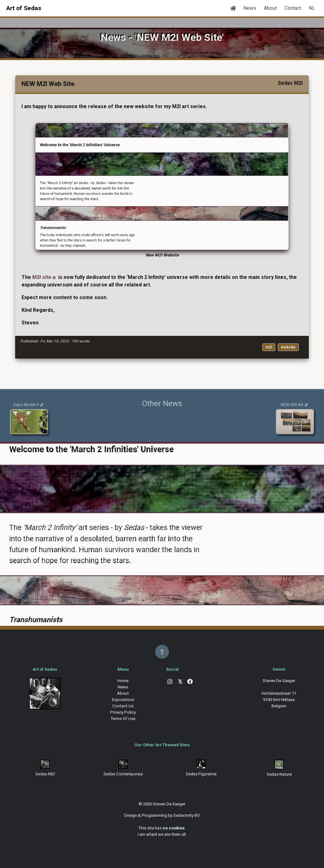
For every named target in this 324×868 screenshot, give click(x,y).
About (270, 8)
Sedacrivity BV (186, 815)
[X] (180, 682)
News (250, 8)
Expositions (123, 700)
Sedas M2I (45, 774)
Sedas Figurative (201, 774)
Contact (293, 8)
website (288, 347)
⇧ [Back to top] (162, 652)
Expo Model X (26, 405)
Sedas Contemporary (123, 774)
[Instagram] (170, 682)
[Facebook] (190, 682)
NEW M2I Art (292, 405)
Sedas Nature (279, 774)
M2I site (42, 277)
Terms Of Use (123, 719)
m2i (269, 347)
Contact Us (123, 706)
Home (123, 681)
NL (312, 8)
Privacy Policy (123, 712)
